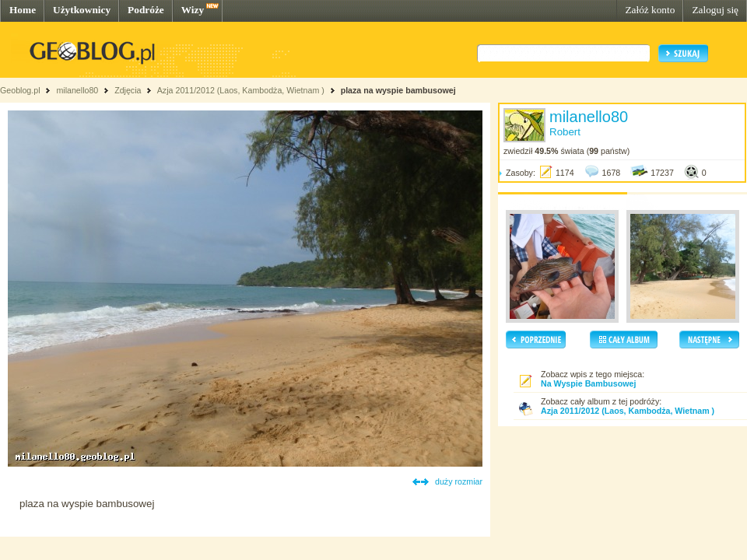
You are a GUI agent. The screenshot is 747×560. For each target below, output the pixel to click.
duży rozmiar (459, 481)
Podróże (146, 10)
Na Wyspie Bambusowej (588, 383)
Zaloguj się (715, 10)
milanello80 (77, 90)
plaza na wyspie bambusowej (398, 90)
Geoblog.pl (20, 90)
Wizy (193, 10)
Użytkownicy (82, 10)
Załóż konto (650, 10)
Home (23, 10)
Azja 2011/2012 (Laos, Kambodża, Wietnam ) (241, 90)
